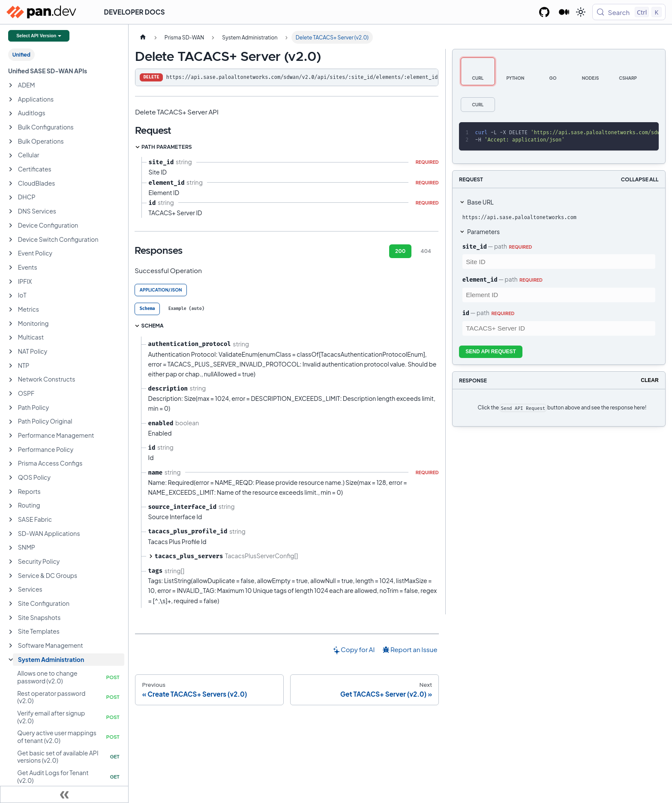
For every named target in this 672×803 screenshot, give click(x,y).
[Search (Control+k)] (629, 12)
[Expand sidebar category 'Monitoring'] (11, 324)
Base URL (480, 202)
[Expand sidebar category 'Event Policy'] (11, 253)
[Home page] (143, 37)
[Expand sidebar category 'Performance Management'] (11, 436)
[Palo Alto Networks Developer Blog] (564, 12)
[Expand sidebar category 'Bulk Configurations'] (11, 127)
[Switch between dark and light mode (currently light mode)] (581, 12)
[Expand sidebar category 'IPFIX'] (11, 282)
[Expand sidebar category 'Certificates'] (11, 169)
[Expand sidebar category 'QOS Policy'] (11, 478)
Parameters (483, 232)
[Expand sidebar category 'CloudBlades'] (11, 183)
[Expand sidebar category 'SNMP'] (11, 548)
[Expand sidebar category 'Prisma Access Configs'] (11, 464)
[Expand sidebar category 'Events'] (11, 268)
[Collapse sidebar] (64, 794)
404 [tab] (426, 251)
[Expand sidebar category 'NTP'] (11, 366)
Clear (649, 380)
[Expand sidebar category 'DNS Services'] (11, 211)
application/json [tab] (161, 290)
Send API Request (491, 352)
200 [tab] (400, 251)
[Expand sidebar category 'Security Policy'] (11, 562)
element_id (480, 280)
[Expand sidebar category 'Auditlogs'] (11, 114)
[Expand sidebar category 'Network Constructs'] (11, 380)
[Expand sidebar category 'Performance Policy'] (11, 450)
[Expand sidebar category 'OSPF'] (11, 394)
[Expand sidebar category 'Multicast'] (11, 338)
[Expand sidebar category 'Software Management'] (11, 646)
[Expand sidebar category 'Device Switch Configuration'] (11, 240)
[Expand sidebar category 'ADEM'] (11, 85)
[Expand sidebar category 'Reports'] (11, 492)
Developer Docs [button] (135, 12)
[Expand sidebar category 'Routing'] (11, 506)
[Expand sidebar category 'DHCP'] (11, 198)
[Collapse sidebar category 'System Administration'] (11, 660)
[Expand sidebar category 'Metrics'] (11, 310)
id (466, 313)
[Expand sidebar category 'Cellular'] (11, 156)
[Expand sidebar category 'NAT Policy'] (11, 352)
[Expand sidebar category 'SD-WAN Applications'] (11, 534)
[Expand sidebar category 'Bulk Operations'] (11, 141)
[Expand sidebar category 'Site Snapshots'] (11, 618)
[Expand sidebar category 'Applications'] (11, 99)
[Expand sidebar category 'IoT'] (11, 296)
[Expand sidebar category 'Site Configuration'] (11, 604)
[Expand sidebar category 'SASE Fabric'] (11, 520)
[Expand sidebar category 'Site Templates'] (11, 632)
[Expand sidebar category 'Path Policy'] (11, 408)
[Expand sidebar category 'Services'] (11, 590)
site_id (475, 247)
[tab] (147, 309)
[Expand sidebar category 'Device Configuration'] (11, 226)
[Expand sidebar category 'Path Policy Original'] (11, 422)
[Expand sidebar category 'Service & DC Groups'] (11, 576)
